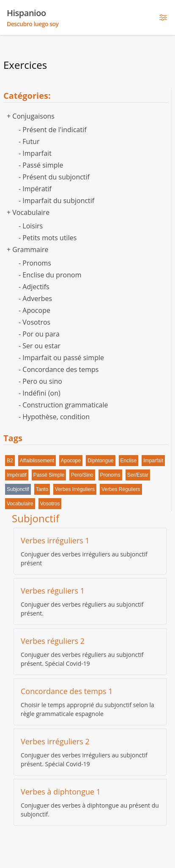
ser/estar (138, 475)
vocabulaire (20, 504)
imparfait (153, 461)
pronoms (110, 475)
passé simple (49, 475)
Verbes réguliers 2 (53, 641)
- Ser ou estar (40, 346)
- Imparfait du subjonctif (56, 201)
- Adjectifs (34, 287)
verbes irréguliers (75, 489)
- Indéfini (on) (40, 393)
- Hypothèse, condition (54, 417)
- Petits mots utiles (48, 238)
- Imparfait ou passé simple (61, 358)
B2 (10, 461)
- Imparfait (35, 153)
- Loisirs (31, 226)
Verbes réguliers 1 (53, 591)
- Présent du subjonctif (54, 177)
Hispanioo (33, 18)
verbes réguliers (121, 489)
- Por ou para (39, 334)
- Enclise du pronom (50, 275)
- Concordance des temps (59, 369)
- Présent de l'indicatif (53, 130)
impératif (17, 475)
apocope (71, 461)
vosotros (50, 504)
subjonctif (18, 489)
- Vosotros (34, 322)
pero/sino (82, 475)
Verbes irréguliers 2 (55, 741)
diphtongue (100, 461)
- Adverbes (35, 298)
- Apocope (34, 310)
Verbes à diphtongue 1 (61, 792)
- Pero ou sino (40, 381)
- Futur (29, 141)
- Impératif (35, 189)
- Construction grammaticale (63, 405)
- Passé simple (41, 165)
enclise (129, 461)
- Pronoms (35, 263)
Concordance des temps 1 (67, 691)
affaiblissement (37, 461)
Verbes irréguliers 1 (55, 540)
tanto (42, 489)
